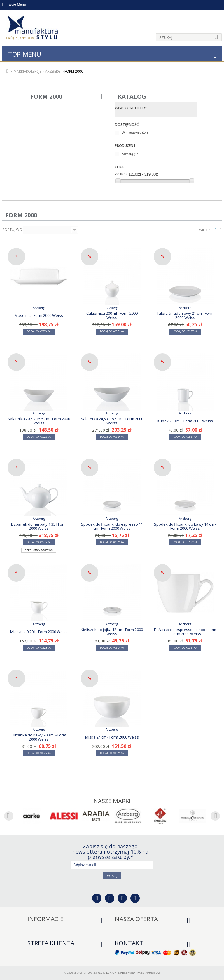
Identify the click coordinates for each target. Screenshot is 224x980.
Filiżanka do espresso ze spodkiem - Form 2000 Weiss (185, 632)
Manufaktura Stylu (88, 973)
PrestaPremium (148, 973)
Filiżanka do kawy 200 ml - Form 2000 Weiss (39, 737)
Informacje (45, 919)
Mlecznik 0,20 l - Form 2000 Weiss (39, 632)
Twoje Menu (14, 4)
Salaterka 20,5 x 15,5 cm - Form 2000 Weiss (39, 421)
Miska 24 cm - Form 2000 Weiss (112, 737)
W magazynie (135, 133)
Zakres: (121, 174)
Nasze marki (112, 801)
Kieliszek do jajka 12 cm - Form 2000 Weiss (112, 632)
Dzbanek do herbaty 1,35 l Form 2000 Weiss (39, 526)
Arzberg (131, 154)
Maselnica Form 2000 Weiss (39, 315)
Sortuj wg (12, 230)
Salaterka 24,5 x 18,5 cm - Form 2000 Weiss (112, 421)
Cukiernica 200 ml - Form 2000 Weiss (112, 315)
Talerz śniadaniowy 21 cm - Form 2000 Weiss (185, 315)
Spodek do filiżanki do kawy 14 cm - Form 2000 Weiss (185, 526)
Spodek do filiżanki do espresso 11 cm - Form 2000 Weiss (112, 526)
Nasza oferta (136, 919)
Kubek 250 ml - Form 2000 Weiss (185, 421)
